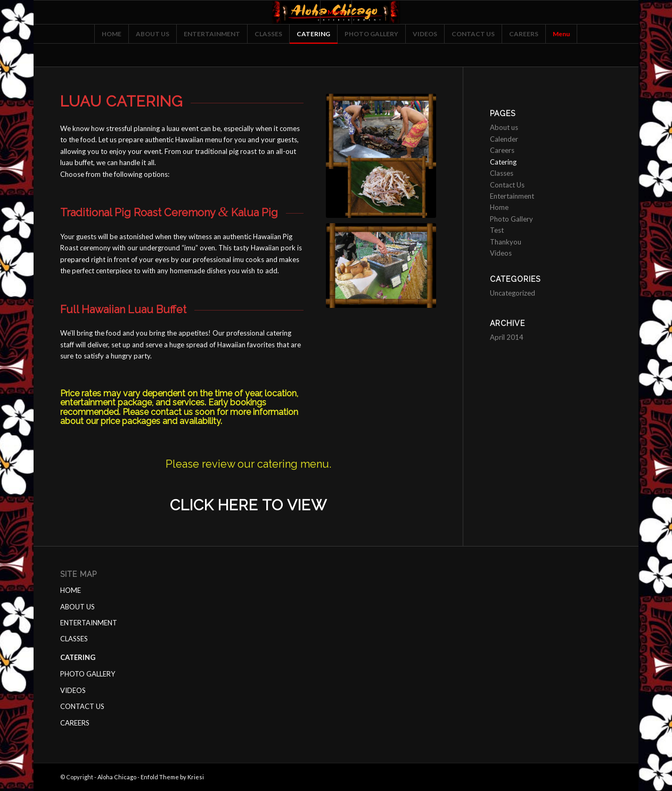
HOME (71, 590)
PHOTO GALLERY (88, 674)
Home (499, 207)
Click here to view (248, 505)
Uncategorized (513, 293)
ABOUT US (77, 607)
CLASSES (74, 639)
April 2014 (507, 337)
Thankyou (506, 242)
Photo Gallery (511, 219)
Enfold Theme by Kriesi (172, 777)
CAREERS (75, 723)
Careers (502, 150)
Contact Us (507, 185)
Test (497, 230)
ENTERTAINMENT (89, 623)
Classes (502, 173)
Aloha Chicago (117, 777)
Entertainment (512, 196)
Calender (504, 139)
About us (504, 127)
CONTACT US (82, 706)
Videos (501, 253)
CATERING (78, 657)
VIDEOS (73, 690)
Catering (503, 162)
